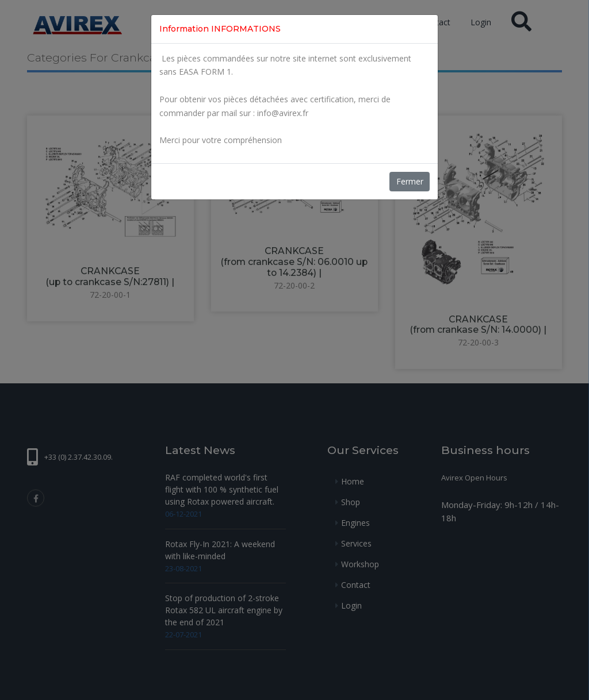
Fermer (410, 181)
